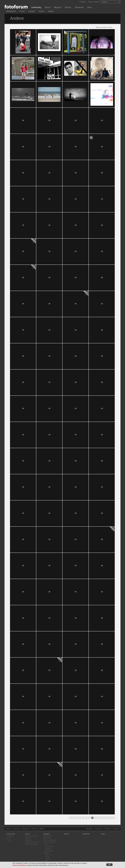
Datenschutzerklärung (20, 865)
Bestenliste (28, 840)
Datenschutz (99, 829)
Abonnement (47, 838)
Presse (47, 857)
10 (99, 818)
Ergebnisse (28, 838)
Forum (22, 12)
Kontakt (47, 859)
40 (108, 27)
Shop (89, 8)
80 (111, 27)
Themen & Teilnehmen (31, 836)
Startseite (8, 829)
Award (48, 8)
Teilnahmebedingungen (32, 842)
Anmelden (83, 2)
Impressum (89, 829)
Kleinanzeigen (49, 851)
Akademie (79, 8)
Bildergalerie (11, 12)
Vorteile (51, 12)
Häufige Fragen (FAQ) (31, 844)
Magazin (58, 8)
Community (36, 8)
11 (103, 818)
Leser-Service (49, 846)
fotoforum (46, 853)
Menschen (35, 829)
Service (42, 12)
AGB (46, 861)
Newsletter (108, 829)
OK (109, 865)
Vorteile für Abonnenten (50, 840)
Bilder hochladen (94, 2)
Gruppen (32, 12)
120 (114, 27)
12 (107, 818)
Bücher (68, 8)
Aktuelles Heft (47, 836)
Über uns (48, 855)
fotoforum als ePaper (50, 842)
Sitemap (116, 829)
